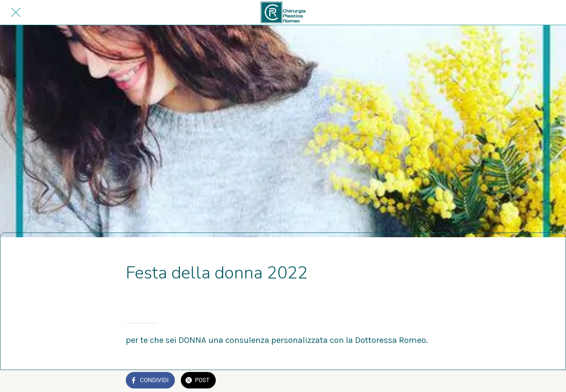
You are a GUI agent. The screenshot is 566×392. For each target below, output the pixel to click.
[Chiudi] (16, 13)
